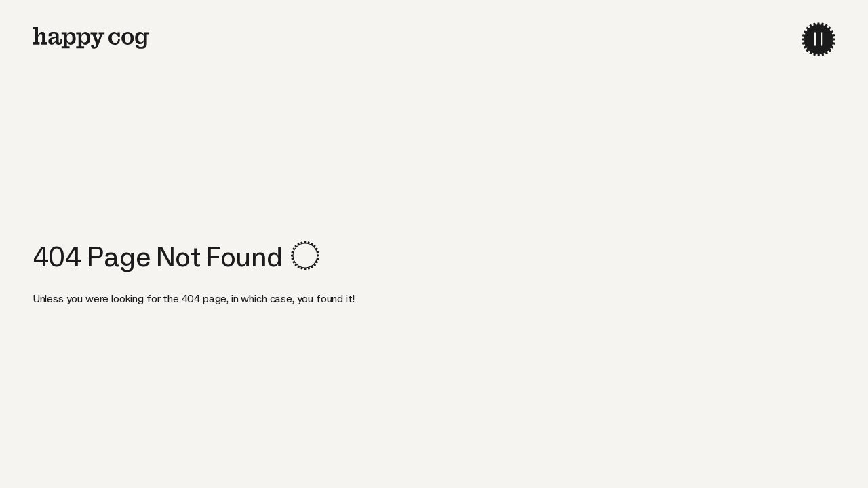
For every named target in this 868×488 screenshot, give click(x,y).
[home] (91, 38)
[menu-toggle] (818, 39)
